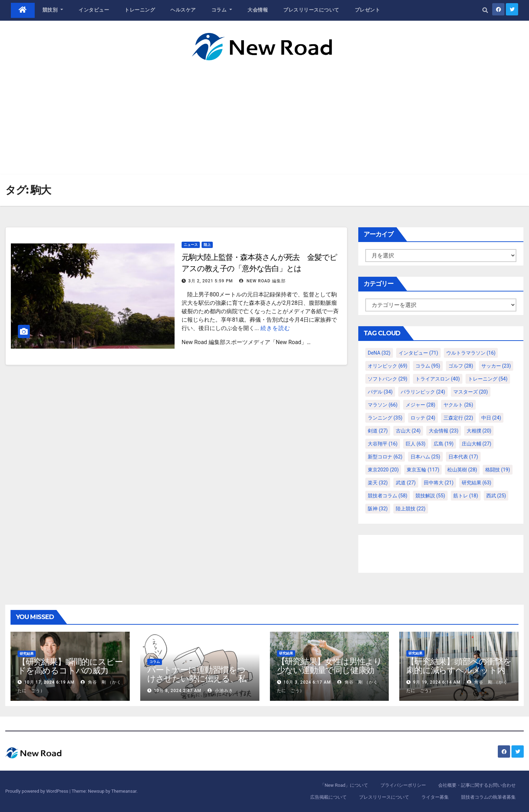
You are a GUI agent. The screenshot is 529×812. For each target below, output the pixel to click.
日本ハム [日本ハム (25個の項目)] (425, 457)
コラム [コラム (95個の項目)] (428, 366)
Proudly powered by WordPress (37, 791)
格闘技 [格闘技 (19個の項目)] (498, 470)
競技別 (53, 10)
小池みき (220, 691)
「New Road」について (344, 785)
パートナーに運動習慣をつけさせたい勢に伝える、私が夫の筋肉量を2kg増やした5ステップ (199, 683)
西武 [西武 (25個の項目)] (496, 496)
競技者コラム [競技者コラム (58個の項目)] (388, 496)
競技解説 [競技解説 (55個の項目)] (430, 496)
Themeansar (124, 791)
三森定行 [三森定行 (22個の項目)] (458, 418)
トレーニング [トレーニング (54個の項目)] (488, 379)
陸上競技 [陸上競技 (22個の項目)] (411, 509)
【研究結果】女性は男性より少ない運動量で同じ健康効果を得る (329, 670)
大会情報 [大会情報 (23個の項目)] (444, 431)
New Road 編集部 (262, 281)
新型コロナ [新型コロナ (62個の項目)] (385, 457)
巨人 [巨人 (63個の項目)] (416, 444)
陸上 (207, 245)
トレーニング (140, 10)
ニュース (191, 245)
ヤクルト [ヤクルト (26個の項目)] (458, 405)
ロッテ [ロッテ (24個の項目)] (423, 418)
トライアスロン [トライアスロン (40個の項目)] (438, 379)
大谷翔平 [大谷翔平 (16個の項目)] (383, 444)
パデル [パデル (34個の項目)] (380, 392)
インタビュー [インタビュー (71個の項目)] (418, 353)
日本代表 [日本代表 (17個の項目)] (463, 457)
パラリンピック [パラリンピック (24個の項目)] (423, 392)
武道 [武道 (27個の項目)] (406, 483)
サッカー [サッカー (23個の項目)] (496, 366)
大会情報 (258, 10)
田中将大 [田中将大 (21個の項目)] (439, 483)
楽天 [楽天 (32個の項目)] (378, 483)
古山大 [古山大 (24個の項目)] (408, 431)
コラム (222, 10)
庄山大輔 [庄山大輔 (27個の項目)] (477, 444)
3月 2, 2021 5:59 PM (211, 281)
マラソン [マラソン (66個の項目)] (383, 405)
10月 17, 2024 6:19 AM (49, 682)
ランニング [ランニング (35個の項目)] (385, 418)
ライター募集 (435, 797)
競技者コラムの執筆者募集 (488, 797)
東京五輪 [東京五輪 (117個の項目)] (423, 470)
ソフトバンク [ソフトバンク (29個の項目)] (388, 379)
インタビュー (94, 10)
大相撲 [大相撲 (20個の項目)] (479, 431)
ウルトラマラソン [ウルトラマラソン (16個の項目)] (471, 353)
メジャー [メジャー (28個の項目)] (421, 405)
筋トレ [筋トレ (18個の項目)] (466, 496)
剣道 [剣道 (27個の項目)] (378, 431)
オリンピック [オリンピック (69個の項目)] (388, 366)
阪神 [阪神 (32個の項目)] (378, 509)
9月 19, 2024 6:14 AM (437, 682)
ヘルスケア (183, 10)
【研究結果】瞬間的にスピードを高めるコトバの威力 (70, 666)
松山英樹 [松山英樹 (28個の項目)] (462, 470)
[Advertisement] (265, 113)
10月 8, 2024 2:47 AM (178, 691)
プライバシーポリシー (403, 785)
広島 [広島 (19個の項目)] (444, 444)
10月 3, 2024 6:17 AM (307, 682)
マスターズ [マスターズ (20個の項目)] (471, 392)
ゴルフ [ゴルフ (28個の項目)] (461, 366)
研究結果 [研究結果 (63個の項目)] (477, 483)
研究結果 (27, 654)
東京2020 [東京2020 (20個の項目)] (383, 470)
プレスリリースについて (311, 10)
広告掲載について (328, 797)
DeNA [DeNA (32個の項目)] (379, 353)
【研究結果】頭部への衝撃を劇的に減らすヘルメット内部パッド (459, 670)
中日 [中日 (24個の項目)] (491, 418)
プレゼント (368, 10)
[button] (485, 10)
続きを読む (275, 328)
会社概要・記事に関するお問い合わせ (477, 785)
